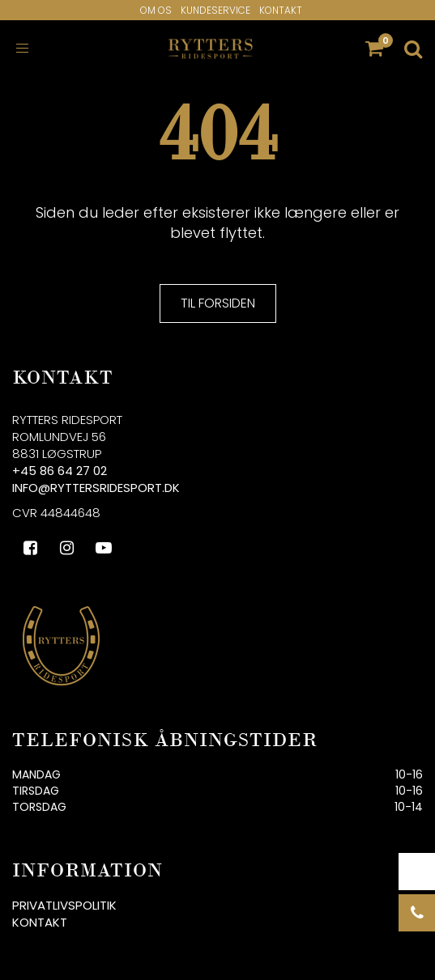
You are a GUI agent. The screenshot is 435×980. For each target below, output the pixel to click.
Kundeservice (215, 10)
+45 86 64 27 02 (60, 471)
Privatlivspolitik (64, 905)
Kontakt (281, 10)
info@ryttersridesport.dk (96, 488)
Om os (156, 10)
